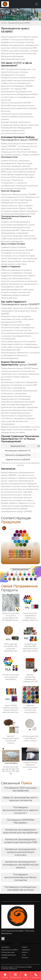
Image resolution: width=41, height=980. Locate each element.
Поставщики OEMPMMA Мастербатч (20, 821)
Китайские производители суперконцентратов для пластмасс (21, 852)
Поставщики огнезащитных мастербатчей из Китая (20, 888)
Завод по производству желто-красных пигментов (21, 799)
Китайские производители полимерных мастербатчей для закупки (21, 865)
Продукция (15, 976)
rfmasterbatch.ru (9, 183)
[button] (36, 545)
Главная (4, 23)
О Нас (26, 976)
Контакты (36, 976)
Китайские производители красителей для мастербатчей (20, 831)
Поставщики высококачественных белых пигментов (21, 877)
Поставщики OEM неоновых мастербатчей (20, 789)
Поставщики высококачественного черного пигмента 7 (21, 810)
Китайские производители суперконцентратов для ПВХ (21, 841)
